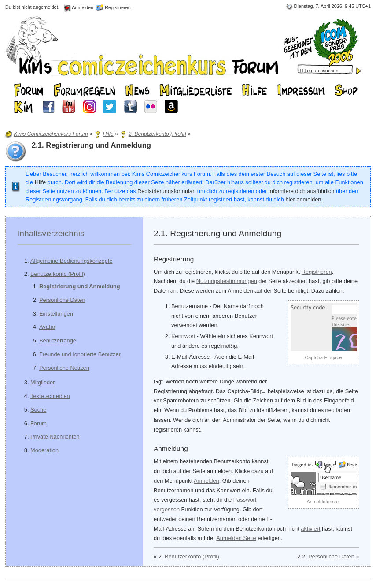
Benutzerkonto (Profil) (58, 274)
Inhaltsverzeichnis (51, 233)
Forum (39, 423)
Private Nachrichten (55, 437)
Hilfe (41, 182)
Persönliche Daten (62, 300)
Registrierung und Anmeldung (80, 286)
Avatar (47, 327)
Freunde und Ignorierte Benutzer (80, 354)
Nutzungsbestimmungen (227, 281)
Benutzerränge (58, 341)
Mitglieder (42, 382)
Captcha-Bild (243, 391)
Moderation (44, 450)
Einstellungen (56, 314)
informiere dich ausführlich (301, 191)
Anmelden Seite (236, 538)
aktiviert (310, 529)
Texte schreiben (50, 396)
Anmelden (206, 481)
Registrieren (317, 272)
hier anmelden (303, 199)
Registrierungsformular (166, 191)
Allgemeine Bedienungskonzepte (71, 261)
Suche (38, 410)
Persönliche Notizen (64, 368)
